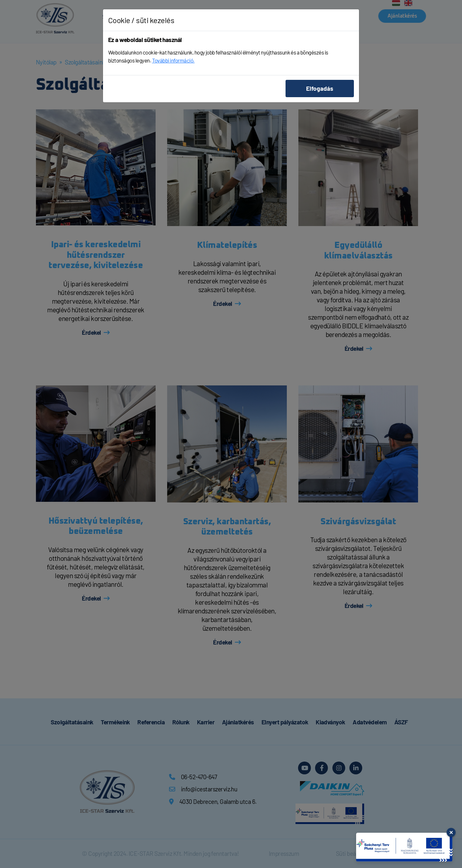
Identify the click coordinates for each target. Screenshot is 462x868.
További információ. (173, 60)
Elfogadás (320, 88)
